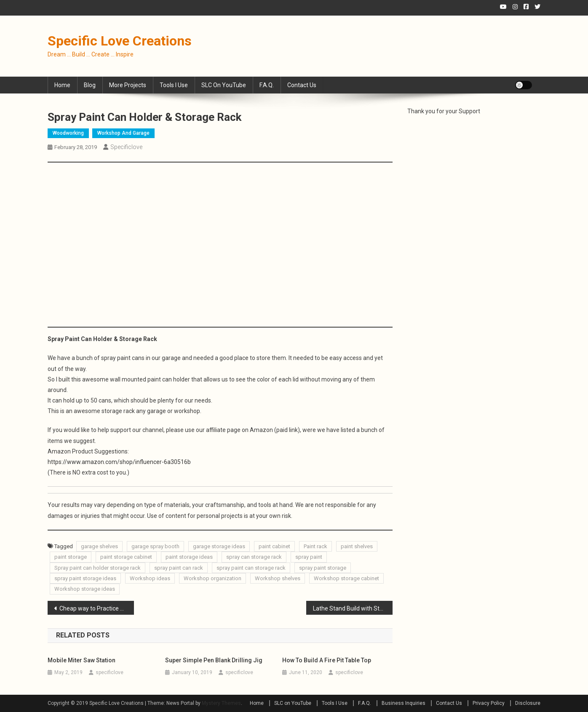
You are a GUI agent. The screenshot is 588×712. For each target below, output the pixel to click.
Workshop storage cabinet (346, 578)
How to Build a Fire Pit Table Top (327, 660)
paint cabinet (274, 546)
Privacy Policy (489, 703)
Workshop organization (212, 578)
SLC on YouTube (224, 85)
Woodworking (68, 133)
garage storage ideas (219, 546)
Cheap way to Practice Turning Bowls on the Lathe (97, 608)
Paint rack (315, 546)
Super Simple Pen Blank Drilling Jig (214, 660)
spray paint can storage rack (251, 568)
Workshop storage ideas (85, 589)
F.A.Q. (267, 85)
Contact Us (302, 85)
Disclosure (528, 703)
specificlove (126, 147)
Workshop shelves (278, 578)
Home (62, 85)
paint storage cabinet (126, 557)
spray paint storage (323, 568)
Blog (90, 85)
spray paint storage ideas (85, 578)
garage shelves (99, 546)
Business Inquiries (404, 703)
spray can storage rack (254, 557)
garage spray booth (155, 546)
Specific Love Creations (120, 41)
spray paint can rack (179, 568)
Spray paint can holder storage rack (98, 568)
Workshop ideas (150, 578)
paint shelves (357, 546)
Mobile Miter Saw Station (82, 660)
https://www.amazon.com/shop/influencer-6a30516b (119, 462)
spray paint (309, 557)
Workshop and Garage (123, 133)
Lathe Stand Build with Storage (353, 608)
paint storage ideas (189, 557)
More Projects (128, 85)
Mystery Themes (221, 703)
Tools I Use (174, 85)
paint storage (71, 557)
